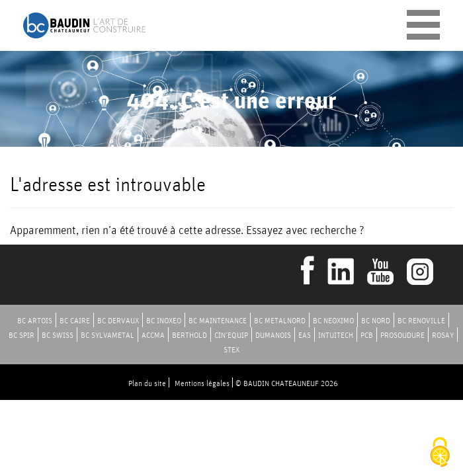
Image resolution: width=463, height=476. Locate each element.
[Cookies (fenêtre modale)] (440, 453)
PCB (367, 335)
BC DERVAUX (118, 320)
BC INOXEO (164, 320)
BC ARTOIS (35, 320)
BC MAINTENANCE (218, 320)
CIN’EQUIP (231, 335)
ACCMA (153, 335)
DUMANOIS (273, 335)
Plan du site (147, 383)
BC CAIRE (75, 320)
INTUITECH (336, 335)
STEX (232, 349)
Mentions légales (202, 383)
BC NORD (376, 320)
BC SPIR (21, 335)
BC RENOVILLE (421, 320)
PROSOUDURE (402, 335)
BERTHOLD (189, 335)
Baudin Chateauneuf (84, 25)
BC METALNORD (280, 320)
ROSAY (443, 335)
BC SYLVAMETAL (107, 335)
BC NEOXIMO (333, 320)
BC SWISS (58, 335)
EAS (305, 335)
